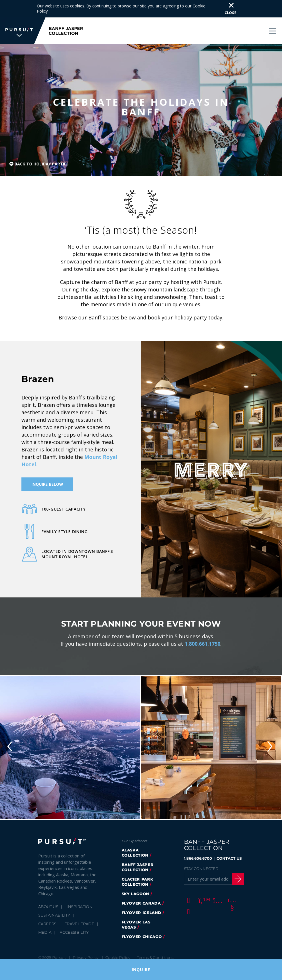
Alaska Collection (135, 846)
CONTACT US (229, 851)
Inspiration (80, 900)
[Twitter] (202, 893)
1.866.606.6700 (198, 851)
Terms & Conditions (155, 951)
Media (45, 925)
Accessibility (74, 925)
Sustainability (54, 908)
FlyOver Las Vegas (136, 918)
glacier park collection (138, 875)
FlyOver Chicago (142, 930)
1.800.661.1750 (202, 637)
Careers (47, 917)
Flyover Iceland (142, 906)
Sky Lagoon (136, 887)
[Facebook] (188, 893)
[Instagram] (217, 893)
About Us (48, 900)
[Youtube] (231, 893)
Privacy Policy (86, 951)
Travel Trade (80, 917)
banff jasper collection (138, 860)
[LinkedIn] (188, 905)
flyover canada (141, 896)
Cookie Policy (118, 951)
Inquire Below (47, 477)
